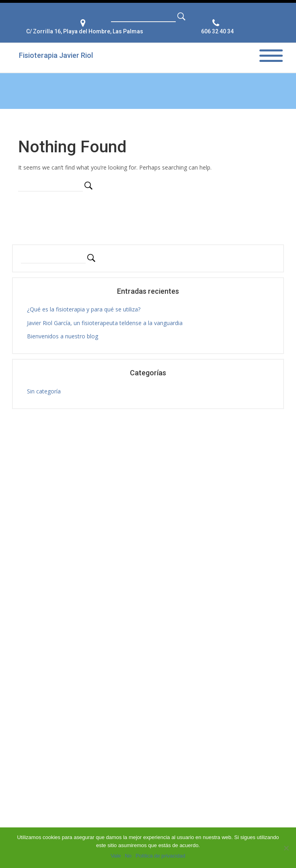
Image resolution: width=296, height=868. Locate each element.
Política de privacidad (160, 856)
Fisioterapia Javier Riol (56, 55)
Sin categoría (44, 391)
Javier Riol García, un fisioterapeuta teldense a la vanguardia (105, 323)
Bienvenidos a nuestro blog (63, 336)
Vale (116, 856)
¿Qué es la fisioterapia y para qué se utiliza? (84, 309)
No (128, 856)
